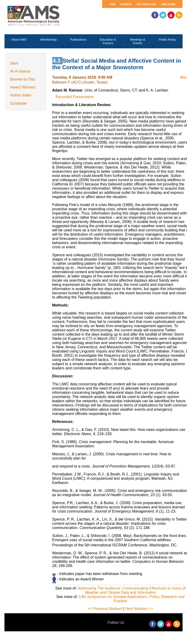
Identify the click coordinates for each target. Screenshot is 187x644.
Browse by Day (23, 79)
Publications (78, 40)
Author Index (21, 95)
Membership (49, 40)
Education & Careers (108, 41)
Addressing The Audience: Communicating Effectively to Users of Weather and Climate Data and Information (132, 590)
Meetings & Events (138, 41)
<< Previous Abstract (105, 609)
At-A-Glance (20, 71)
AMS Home (168, 4)
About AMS (19, 40)
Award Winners (23, 87)
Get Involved (146, 4)
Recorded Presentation (75, 97)
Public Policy (167, 40)
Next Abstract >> (139, 609)
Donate (126, 4)
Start (14, 63)
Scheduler (19, 103)
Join (112, 4)
